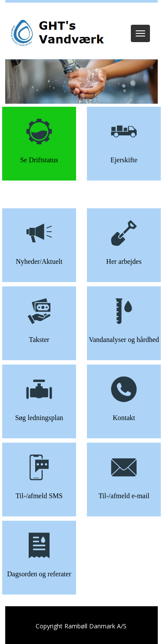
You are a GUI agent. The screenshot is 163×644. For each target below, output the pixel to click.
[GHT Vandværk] (56, 33)
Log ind (81, 14)
